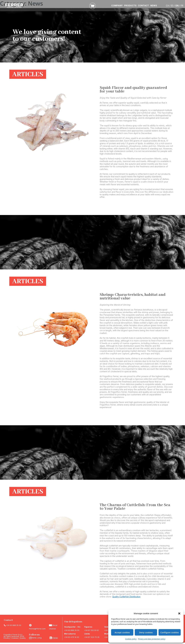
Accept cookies (122, 632)
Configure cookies (170, 632)
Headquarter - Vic (72, 627)
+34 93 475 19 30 (72, 637)
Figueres (88, 627)
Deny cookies (146, 632)
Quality (23, 638)
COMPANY (117, 6)
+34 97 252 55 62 (91, 630)
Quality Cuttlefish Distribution (126, 597)
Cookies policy (131, 639)
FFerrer (55, 638)
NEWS (154, 6)
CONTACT (143, 6)
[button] (179, 613)
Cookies (15, 638)
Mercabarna (70, 634)
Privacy (7, 638)
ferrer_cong (37, 638)
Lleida (87, 634)
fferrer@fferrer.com (37, 629)
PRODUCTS (130, 6)
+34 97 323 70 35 (92, 637)
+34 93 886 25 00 (14, 625)
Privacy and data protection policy (152, 639)
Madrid (108, 634)
